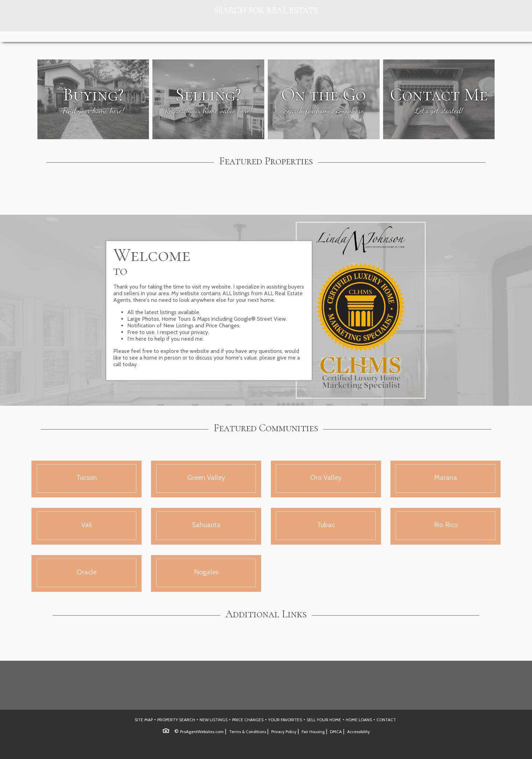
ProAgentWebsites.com (202, 732)
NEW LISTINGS (214, 720)
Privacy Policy (284, 732)
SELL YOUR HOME (324, 720)
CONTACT (386, 720)
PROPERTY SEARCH (176, 720)
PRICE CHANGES (248, 720)
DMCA (336, 732)
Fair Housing (313, 732)
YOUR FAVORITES (285, 720)
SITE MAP (144, 720)
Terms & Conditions (247, 732)
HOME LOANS (359, 720)
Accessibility (358, 732)
